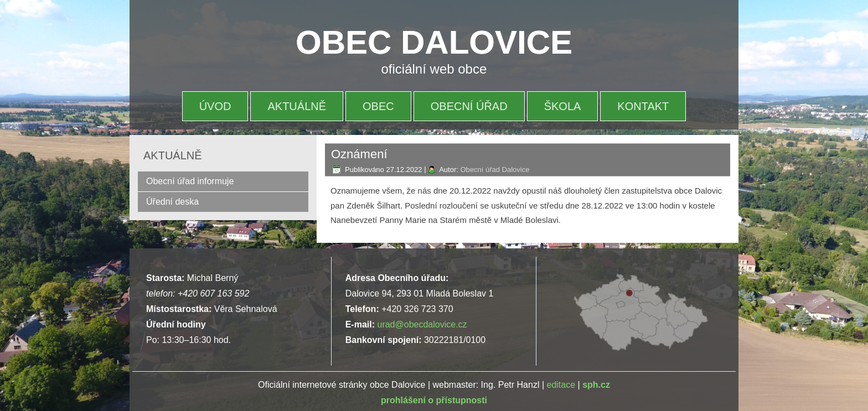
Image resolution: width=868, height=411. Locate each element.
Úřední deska (172, 202)
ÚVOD (215, 106)
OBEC (378, 106)
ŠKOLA (563, 106)
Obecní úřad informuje (190, 181)
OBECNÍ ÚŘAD (469, 106)
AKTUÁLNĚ (297, 106)
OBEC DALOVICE (434, 42)
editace (561, 385)
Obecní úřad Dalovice (495, 170)
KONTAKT (643, 106)
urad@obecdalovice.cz (422, 324)
